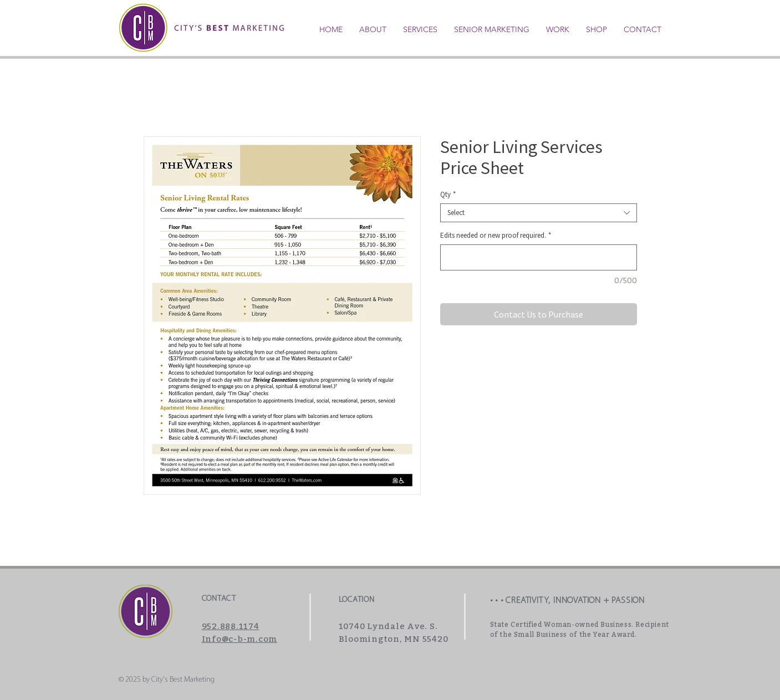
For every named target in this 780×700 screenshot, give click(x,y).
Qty (448, 195)
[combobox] (539, 213)
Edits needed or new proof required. (496, 236)
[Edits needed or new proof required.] (539, 257)
